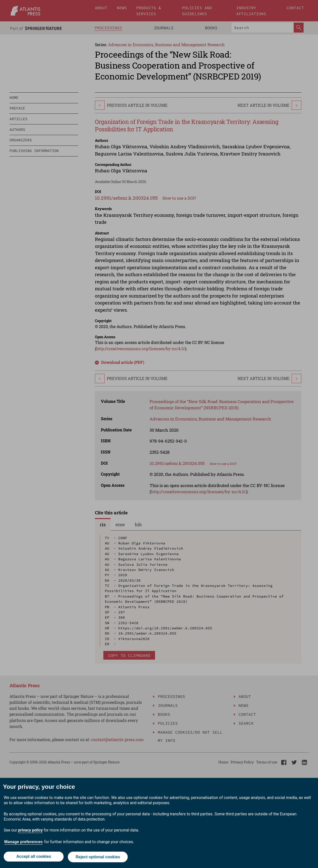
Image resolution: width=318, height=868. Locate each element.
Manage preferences (23, 843)
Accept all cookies (33, 857)
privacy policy (30, 831)
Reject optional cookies (98, 857)
